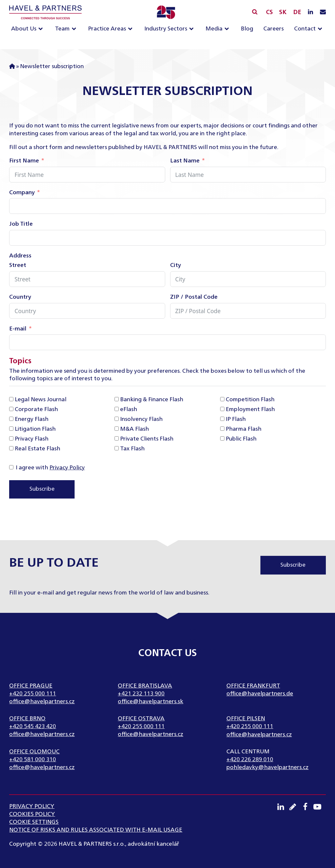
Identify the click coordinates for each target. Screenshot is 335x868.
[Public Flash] (222, 438)
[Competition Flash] (222, 399)
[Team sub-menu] (75, 29)
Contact (305, 29)
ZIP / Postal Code (194, 297)
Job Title (21, 224)
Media (214, 29)
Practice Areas (107, 29)
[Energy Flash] (11, 419)
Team (62, 29)
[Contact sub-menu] (321, 29)
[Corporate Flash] (11, 409)
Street (18, 265)
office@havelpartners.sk (150, 702)
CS (269, 12)
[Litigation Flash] (11, 429)
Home (12, 67)
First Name (24, 161)
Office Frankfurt (253, 686)
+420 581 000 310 (33, 760)
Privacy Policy (67, 468)
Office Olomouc (34, 752)
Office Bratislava (145, 686)
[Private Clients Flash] (117, 438)
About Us (24, 29)
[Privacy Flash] (11, 438)
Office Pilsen (246, 719)
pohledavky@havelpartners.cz (267, 767)
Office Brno (27, 719)
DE (297, 12)
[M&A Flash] (117, 429)
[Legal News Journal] (11, 399)
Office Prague (31, 686)
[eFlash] (117, 409)
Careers (273, 29)
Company (22, 193)
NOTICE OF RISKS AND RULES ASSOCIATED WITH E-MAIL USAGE (96, 830)
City (176, 265)
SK (283, 12)
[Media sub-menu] (228, 29)
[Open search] (255, 12)
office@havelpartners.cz (42, 702)
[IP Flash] (222, 419)
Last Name (185, 161)
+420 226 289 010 (250, 760)
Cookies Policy (32, 814)
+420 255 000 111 (33, 694)
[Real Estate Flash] (11, 448)
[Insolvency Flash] (117, 419)
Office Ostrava (141, 719)
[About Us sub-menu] (42, 29)
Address (20, 256)
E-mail (18, 329)
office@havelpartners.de (260, 694)
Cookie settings (34, 822)
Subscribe (42, 489)
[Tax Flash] (117, 448)
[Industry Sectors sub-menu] (193, 29)
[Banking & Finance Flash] (117, 399)
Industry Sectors (166, 29)
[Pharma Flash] (222, 429)
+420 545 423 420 (33, 726)
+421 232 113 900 (141, 694)
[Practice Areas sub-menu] (132, 29)
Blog (247, 29)
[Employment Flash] (222, 409)
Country (20, 297)
